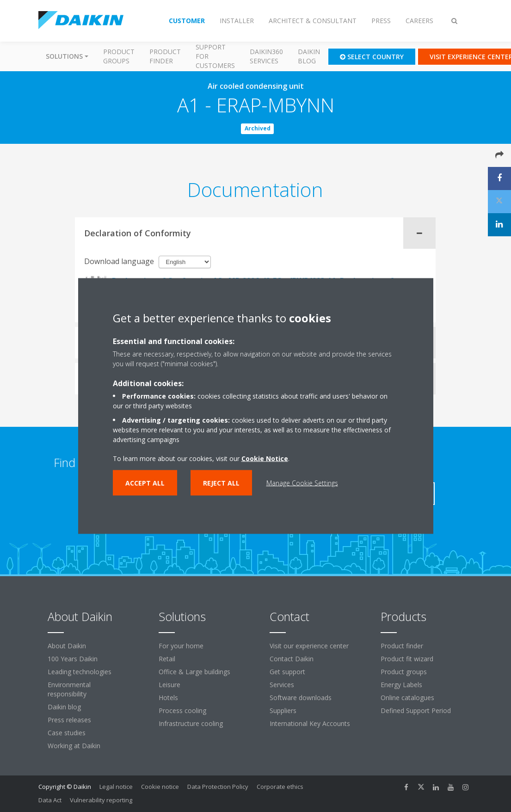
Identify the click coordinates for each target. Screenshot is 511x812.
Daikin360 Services (266, 56)
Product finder (165, 56)
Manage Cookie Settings (302, 483)
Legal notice (116, 787)
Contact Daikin (292, 659)
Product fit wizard (407, 659)
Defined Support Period (417, 710)
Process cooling (182, 710)
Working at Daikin (74, 746)
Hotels (168, 698)
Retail (167, 659)
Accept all (145, 483)
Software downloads (301, 698)
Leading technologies (80, 672)
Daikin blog (309, 56)
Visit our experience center (309, 646)
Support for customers (215, 56)
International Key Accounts (310, 723)
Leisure (169, 685)
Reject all (221, 483)
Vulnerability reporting (101, 800)
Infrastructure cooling (191, 723)
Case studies (67, 733)
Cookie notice (160, 787)
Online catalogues (407, 698)
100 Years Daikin (73, 659)
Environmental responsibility (69, 689)
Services (282, 685)
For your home (181, 646)
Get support (287, 672)
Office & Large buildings (194, 672)
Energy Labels (401, 685)
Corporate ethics (280, 787)
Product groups (119, 56)
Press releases (69, 720)
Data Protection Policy (218, 787)
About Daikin (67, 646)
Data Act (50, 800)
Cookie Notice (265, 458)
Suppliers (283, 710)
